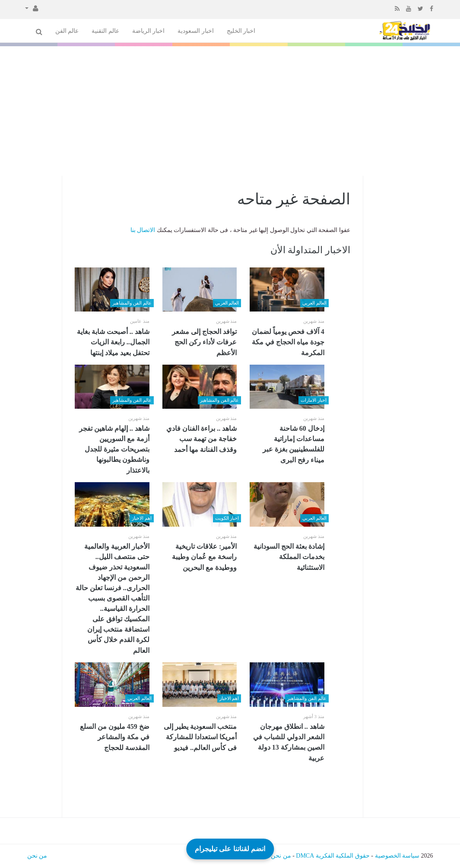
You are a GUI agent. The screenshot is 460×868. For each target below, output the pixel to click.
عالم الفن (67, 31)
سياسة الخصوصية (397, 856)
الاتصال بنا (143, 230)
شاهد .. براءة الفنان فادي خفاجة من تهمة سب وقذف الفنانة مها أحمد (201, 439)
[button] (32, 8)
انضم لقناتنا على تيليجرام (230, 848)
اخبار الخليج (241, 31)
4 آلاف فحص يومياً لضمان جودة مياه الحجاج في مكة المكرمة (288, 342)
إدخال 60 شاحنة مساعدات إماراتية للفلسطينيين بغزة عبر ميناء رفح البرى (293, 444)
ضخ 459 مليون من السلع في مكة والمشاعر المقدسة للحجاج (115, 737)
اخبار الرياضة (149, 31)
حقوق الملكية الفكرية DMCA (333, 856)
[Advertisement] (230, 111)
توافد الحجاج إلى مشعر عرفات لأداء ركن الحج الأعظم (204, 342)
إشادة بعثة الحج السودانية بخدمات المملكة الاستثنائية (289, 557)
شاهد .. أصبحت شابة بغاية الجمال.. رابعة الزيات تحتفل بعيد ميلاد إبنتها (113, 342)
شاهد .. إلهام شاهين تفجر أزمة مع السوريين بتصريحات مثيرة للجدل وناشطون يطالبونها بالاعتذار (114, 449)
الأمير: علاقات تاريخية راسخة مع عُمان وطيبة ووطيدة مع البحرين (204, 557)
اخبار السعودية (196, 31)
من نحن (281, 856)
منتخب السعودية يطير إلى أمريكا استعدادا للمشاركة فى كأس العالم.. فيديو (200, 737)
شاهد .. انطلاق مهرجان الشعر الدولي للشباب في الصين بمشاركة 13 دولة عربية (289, 742)
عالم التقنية (105, 31)
